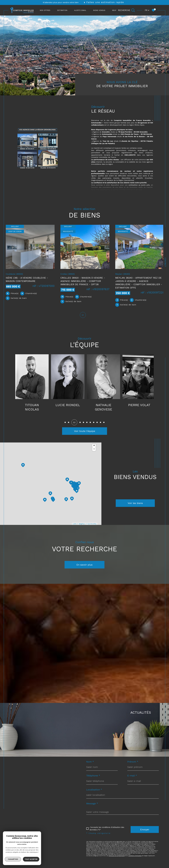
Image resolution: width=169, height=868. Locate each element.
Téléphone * (93, 776)
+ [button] (94, 447)
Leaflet (74, 525)
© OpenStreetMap (91, 525)
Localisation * (94, 790)
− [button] (94, 450)
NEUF (114, 10)
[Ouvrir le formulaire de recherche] (127, 10)
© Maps (81, 525)
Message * (92, 804)
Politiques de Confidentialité (117, 857)
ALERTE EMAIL (80, 10)
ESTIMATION (62, 10)
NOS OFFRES (45, 10)
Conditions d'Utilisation (135, 857)
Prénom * (133, 763)
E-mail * (132, 776)
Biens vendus (99, 10)
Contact (165, 262)
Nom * (90, 763)
